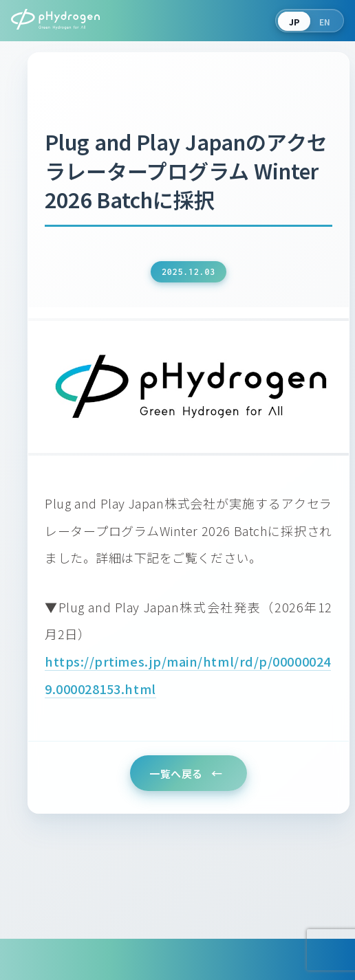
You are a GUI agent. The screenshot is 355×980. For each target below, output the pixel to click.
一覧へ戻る (176, 773)
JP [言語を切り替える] (294, 22)
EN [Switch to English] (325, 22)
